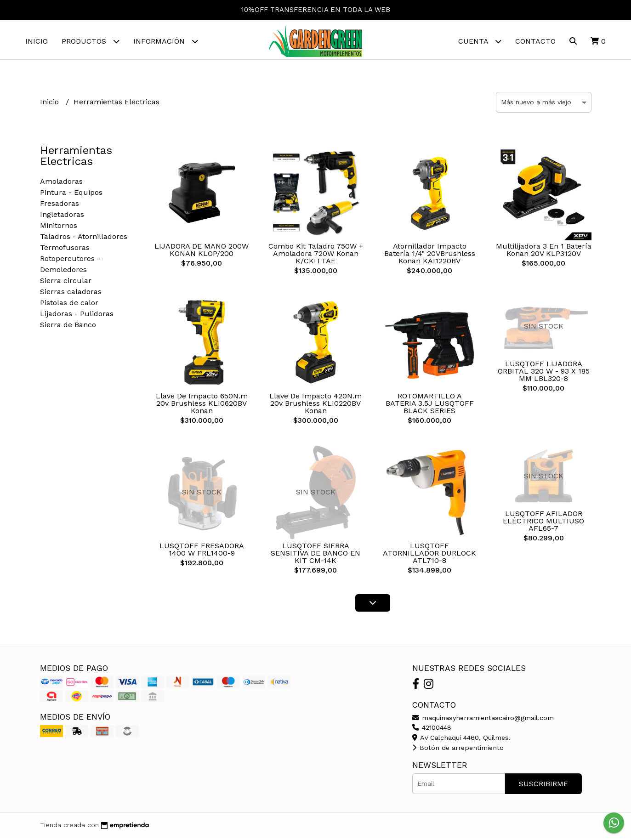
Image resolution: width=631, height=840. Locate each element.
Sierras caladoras (71, 294)
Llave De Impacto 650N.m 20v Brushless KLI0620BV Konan (202, 406)
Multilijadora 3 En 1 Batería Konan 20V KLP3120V (544, 252)
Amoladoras (61, 184)
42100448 (432, 730)
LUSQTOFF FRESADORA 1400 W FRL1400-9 (202, 552)
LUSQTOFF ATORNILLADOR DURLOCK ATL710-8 (429, 555)
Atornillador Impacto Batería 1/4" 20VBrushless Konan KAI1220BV (430, 256)
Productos (91, 41)
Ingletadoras (62, 217)
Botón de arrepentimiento (458, 750)
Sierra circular (66, 283)
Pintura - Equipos (71, 195)
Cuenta (480, 41)
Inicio (37, 41)
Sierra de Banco (68, 327)
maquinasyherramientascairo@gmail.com (483, 720)
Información (166, 41)
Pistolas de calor (69, 305)
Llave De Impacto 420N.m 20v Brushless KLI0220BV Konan (315, 406)
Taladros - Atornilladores (84, 239)
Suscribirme (543, 786)
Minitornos (59, 228)
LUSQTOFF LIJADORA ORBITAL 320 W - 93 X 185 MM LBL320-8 (544, 373)
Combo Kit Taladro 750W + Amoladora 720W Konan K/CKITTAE (316, 256)
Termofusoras (65, 250)
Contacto (535, 41)
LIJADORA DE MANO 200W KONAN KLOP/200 (202, 252)
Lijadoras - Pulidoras (77, 316)
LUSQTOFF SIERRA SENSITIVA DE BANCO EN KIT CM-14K (315, 555)
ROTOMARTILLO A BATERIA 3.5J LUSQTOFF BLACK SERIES (430, 406)
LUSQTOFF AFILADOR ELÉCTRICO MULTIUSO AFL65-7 (543, 523)
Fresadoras (60, 206)
